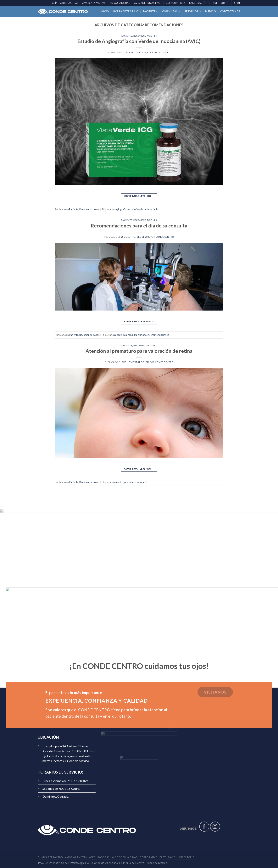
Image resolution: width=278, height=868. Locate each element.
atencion (119, 482)
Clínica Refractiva (65, 3)
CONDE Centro (161, 52)
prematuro (130, 482)
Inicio (105, 11)
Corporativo (175, 3)
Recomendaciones (145, 36)
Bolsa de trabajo (126, 11)
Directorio (220, 3)
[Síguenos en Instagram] (238, 3)
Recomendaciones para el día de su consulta (139, 226)
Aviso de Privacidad (148, 3)
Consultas (171, 11)
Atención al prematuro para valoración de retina (139, 351)
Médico (211, 11)
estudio (131, 209)
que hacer (143, 335)
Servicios (193, 11)
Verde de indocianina (148, 209)
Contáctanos (230, 11)
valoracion (143, 482)
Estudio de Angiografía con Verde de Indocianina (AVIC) (139, 41)
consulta (132, 335)
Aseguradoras (120, 3)
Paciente (150, 11)
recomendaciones (159, 335)
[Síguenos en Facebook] (235, 3)
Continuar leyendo (139, 196)
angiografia (120, 209)
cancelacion (120, 335)
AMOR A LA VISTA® (94, 3)
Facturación (198, 3)
